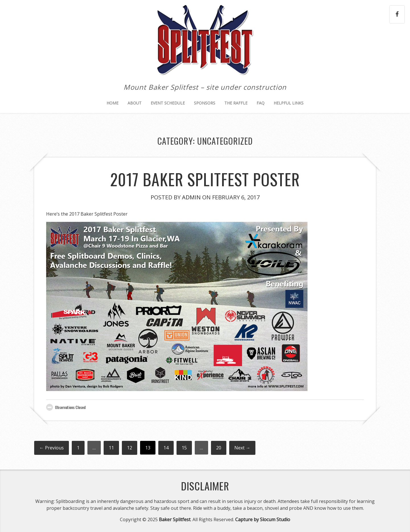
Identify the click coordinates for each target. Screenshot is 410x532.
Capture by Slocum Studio (263, 519)
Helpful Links (289, 103)
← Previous (52, 448)
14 (166, 448)
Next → (242, 448)
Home (112, 103)
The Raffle (236, 103)
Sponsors (205, 103)
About (135, 103)
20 (219, 448)
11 (111, 448)
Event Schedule (168, 103)
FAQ (261, 103)
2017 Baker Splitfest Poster (205, 179)
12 (130, 448)
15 (184, 448)
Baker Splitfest (175, 519)
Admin (191, 197)
